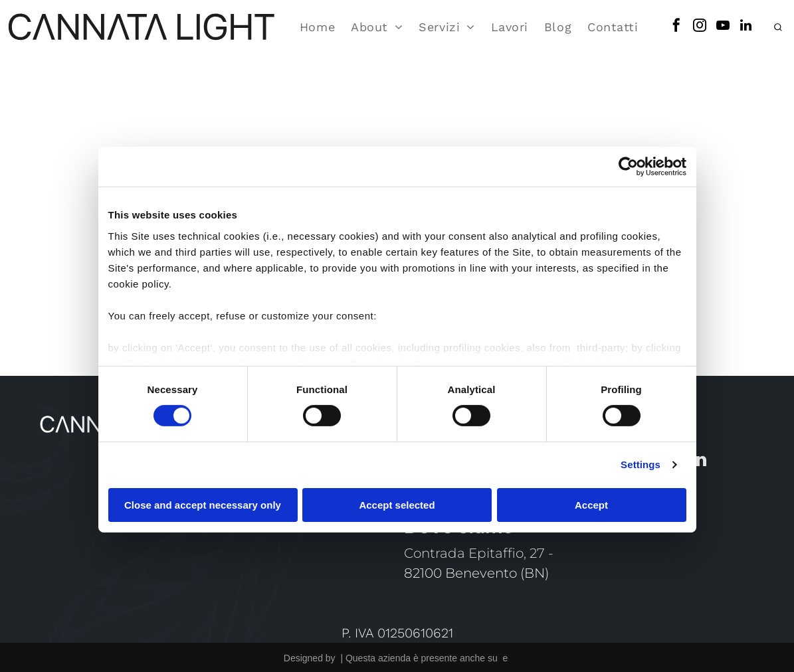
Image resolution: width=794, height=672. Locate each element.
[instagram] (700, 24)
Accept (591, 501)
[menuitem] (317, 24)
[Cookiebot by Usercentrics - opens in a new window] (628, 163)
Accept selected (397, 501)
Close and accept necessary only (203, 501)
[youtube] (723, 24)
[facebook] (676, 24)
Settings (641, 461)
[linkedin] (746, 24)
